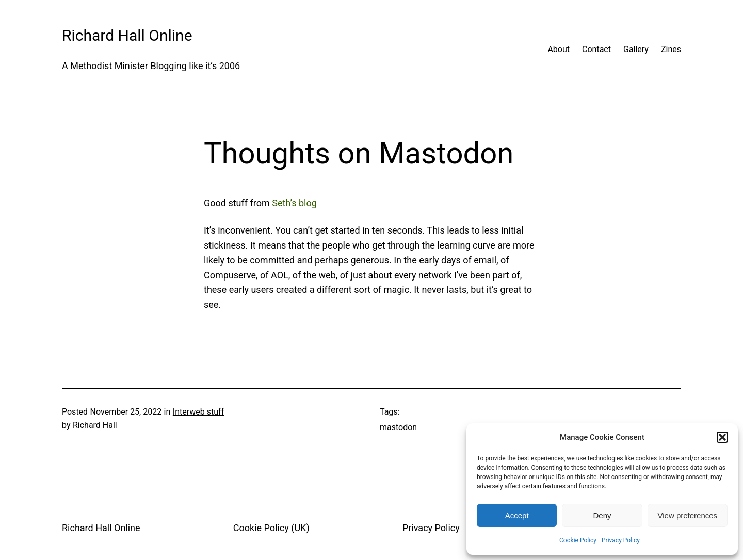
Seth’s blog (294, 203)
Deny (602, 515)
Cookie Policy (578, 540)
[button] (722, 437)
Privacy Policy (621, 540)
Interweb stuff (198, 412)
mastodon (398, 427)
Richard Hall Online (127, 35)
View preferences (688, 515)
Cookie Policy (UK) (271, 528)
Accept (517, 515)
